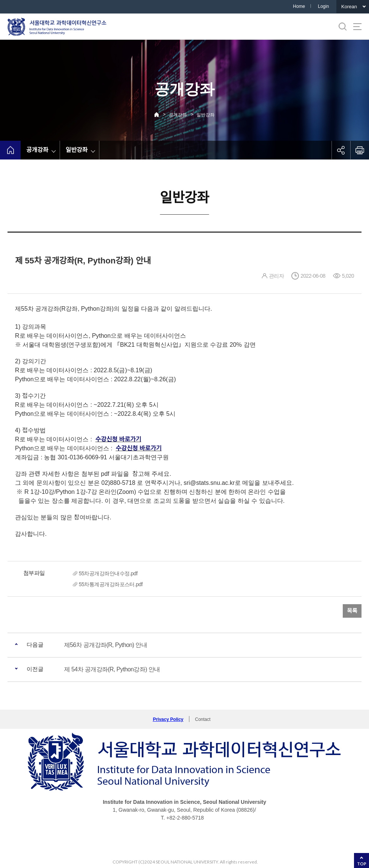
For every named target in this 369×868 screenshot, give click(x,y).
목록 (352, 611)
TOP (362, 864)
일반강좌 (205, 115)
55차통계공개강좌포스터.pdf (111, 584)
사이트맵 (357, 27)
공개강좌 (178, 115)
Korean (349, 7)
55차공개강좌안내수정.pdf (108, 573)
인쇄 (360, 150)
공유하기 (341, 150)
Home (299, 6)
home (10, 150)
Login (323, 6)
